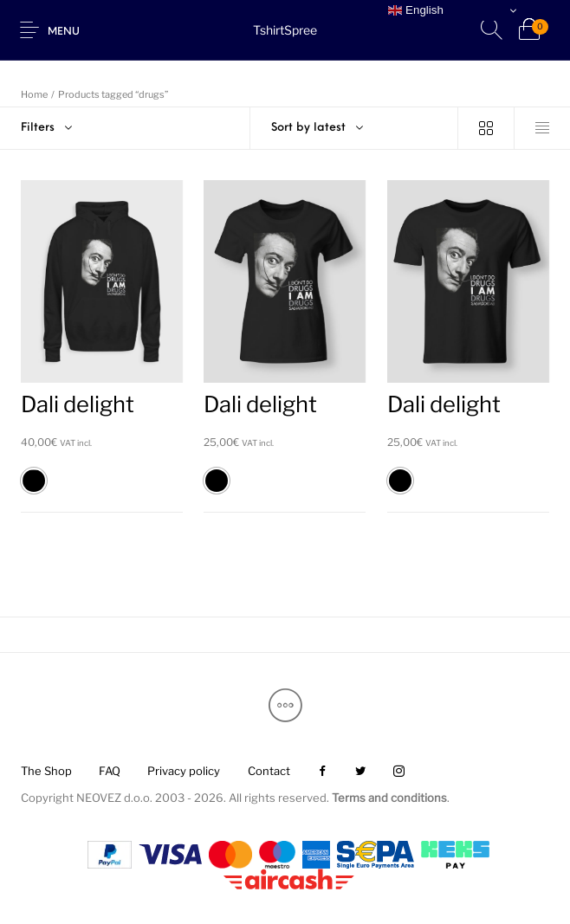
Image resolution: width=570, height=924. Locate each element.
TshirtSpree (285, 30)
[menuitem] (46, 771)
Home (34, 94)
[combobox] (354, 128)
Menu (64, 32)
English (415, 10)
